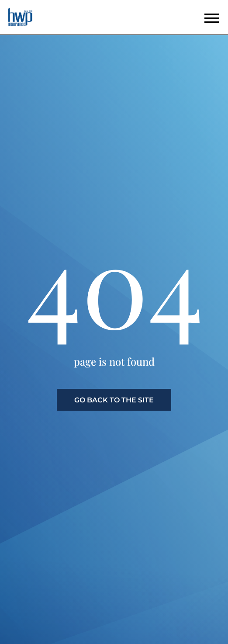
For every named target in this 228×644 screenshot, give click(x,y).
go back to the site (114, 400)
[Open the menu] (211, 18)
